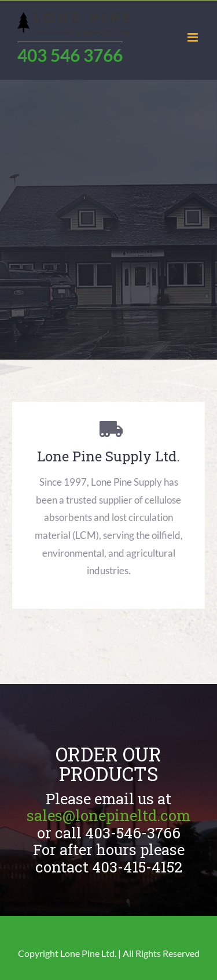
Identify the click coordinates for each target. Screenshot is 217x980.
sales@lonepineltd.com (108, 815)
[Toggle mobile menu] (194, 37)
